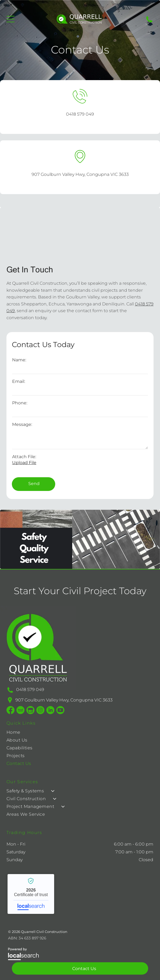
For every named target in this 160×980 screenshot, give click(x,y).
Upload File (24, 463)
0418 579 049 (80, 114)
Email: (19, 381)
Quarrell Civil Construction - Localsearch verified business (31, 894)
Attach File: (24, 457)
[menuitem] (20, 734)
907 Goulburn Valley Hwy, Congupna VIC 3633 (80, 174)
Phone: (20, 403)
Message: (22, 424)
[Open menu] (11, 19)
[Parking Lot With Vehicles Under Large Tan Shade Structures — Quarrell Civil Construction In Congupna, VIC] (80, 233)
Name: (19, 360)
